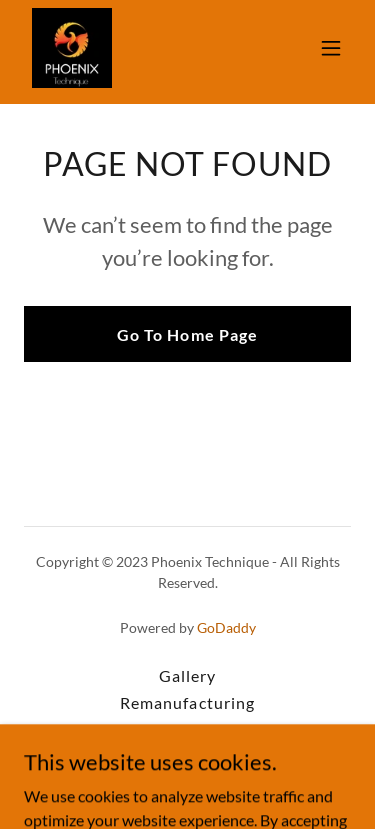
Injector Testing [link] (187, 756)
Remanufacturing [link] (187, 702)
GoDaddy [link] (226, 627)
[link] (72, 48)
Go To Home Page (187, 334)
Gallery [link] (187, 675)
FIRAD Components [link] (187, 729)
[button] (331, 48)
